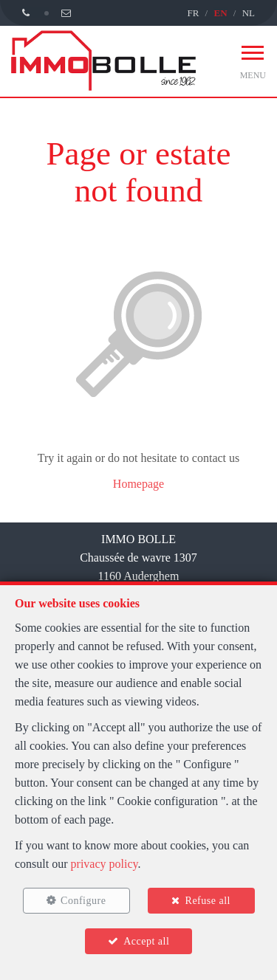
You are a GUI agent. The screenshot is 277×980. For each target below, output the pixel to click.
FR (193, 13)
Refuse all (208, 901)
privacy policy (105, 864)
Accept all (146, 941)
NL (249, 13)
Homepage (138, 484)
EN (220, 13)
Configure (83, 901)
